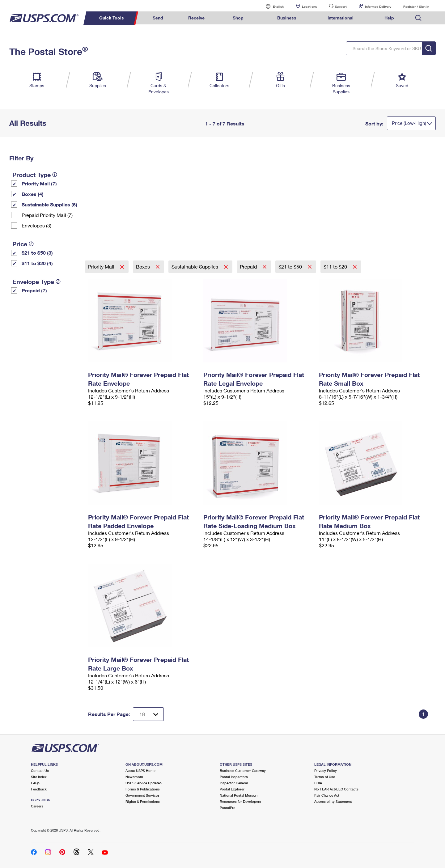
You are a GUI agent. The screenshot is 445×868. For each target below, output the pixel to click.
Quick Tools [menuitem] (112, 18)
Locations (309, 6)
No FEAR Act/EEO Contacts (336, 789)
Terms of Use (325, 777)
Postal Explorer (232, 789)
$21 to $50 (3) (37, 253)
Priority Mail (102, 267)
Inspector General (234, 783)
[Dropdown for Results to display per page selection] (148, 714)
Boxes (144, 267)
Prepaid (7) (34, 290)
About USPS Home (140, 771)
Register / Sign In (416, 6)
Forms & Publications (143, 789)
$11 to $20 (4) (37, 263)
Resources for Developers (240, 801)
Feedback (39, 789)
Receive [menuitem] (196, 18)
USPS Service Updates (144, 783)
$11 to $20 (336, 267)
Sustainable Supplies (195, 267)
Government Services (142, 795)
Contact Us (40, 771)
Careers (37, 806)
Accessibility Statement (333, 801)
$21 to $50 (291, 267)
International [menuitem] (341, 18)
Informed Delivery (378, 6)
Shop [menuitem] (238, 18)
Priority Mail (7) (39, 183)
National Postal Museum (239, 795)
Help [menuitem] (389, 18)
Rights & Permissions (143, 801)
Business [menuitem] (287, 18)
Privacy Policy (326, 771)
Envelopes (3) (36, 225)
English (272, 6)
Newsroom (134, 777)
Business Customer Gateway (243, 771)
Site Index (39, 777)
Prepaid (249, 267)
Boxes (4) (33, 194)
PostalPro (228, 808)
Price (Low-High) (409, 123)
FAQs (35, 783)
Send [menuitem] (158, 18)
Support (341, 6)
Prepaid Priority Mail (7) (47, 215)
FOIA (318, 783)
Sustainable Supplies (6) (49, 204)
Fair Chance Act (327, 795)
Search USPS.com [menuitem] (418, 18)
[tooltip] (55, 175)
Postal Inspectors (234, 777)
